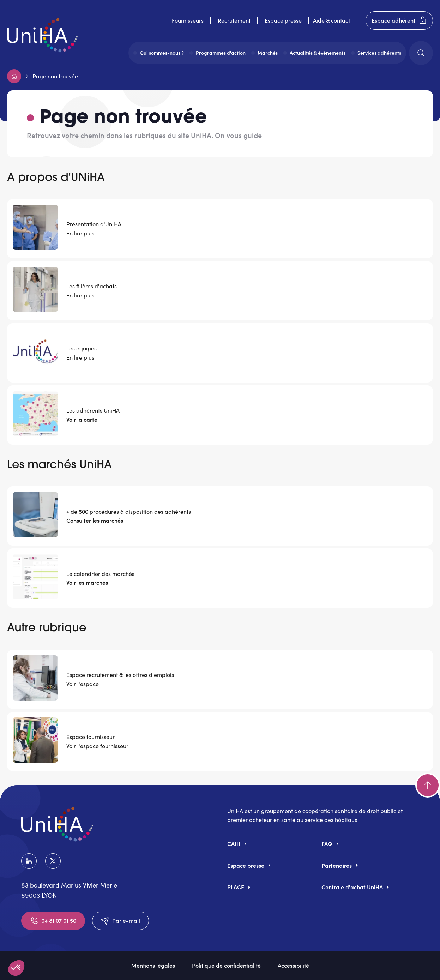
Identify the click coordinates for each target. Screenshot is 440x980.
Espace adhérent (399, 20)
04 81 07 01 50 (53, 921)
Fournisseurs (188, 20)
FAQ (327, 843)
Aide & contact (331, 20)
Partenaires (337, 865)
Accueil (14, 76)
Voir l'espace (83, 684)
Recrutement (234, 20)
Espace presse (283, 20)
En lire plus (80, 233)
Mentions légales (153, 965)
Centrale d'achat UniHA (352, 887)
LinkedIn (29, 861)
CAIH (234, 843)
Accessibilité (293, 965)
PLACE (236, 887)
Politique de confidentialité (226, 965)
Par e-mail (120, 921)
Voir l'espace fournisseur (98, 746)
